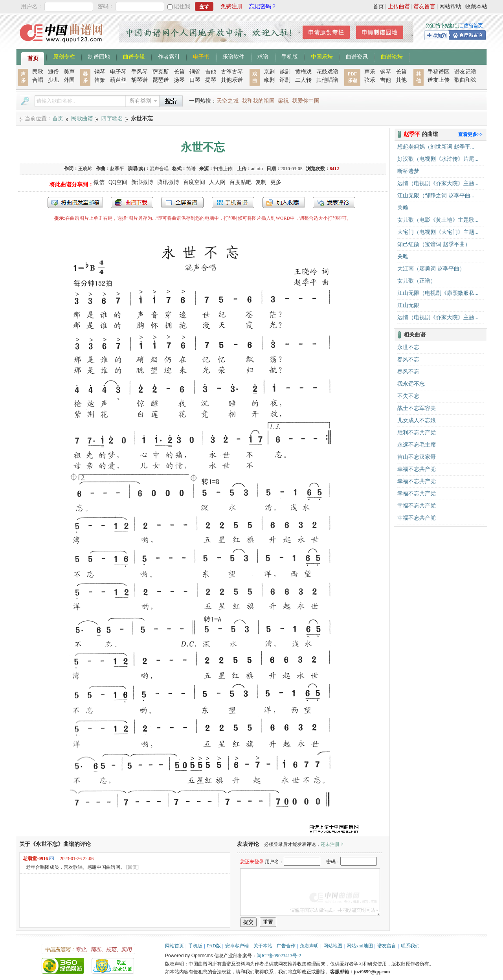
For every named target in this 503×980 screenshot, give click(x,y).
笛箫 (100, 80)
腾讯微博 (168, 182)
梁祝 (283, 101)
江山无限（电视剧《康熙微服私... (438, 293)
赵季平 (117, 169)
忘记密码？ (263, 6)
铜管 (195, 72)
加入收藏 (284, 202)
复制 (261, 182)
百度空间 (194, 182)
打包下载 (132, 202)
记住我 (182, 6)
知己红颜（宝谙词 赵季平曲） (434, 244)
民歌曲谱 (82, 119)
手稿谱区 (439, 72)
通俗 (53, 72)
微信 (99, 182)
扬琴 (179, 80)
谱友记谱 (465, 72)
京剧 (269, 72)
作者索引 (169, 56)
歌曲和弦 (465, 80)
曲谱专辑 (134, 56)
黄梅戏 (303, 72)
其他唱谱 (327, 80)
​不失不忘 (408, 396)
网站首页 (174, 946)
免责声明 (309, 946)
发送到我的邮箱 (75, 202)
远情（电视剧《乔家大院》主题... (438, 183)
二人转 (303, 80)
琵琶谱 (161, 80)
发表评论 (334, 202)
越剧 (285, 72)
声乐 (370, 72)
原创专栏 (64, 56)
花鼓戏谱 (327, 72)
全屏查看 (182, 202)
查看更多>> (470, 134)
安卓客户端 (237, 946)
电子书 (201, 56)
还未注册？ (332, 844)
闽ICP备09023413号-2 (279, 956)
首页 (378, 6)
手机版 (290, 56)
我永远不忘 (411, 384)
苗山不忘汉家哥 (417, 457)
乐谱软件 (233, 56)
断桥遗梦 (408, 171)
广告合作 (286, 946)
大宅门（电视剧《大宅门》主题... (438, 232)
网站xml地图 (360, 946)
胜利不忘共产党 (417, 433)
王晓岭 (85, 169)
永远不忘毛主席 (417, 445)
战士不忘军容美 (417, 408)
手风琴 (140, 72)
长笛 (179, 72)
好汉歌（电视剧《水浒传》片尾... (438, 159)
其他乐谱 (232, 80)
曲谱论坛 (392, 56)
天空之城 (228, 101)
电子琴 (118, 72)
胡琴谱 (140, 80)
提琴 (211, 80)
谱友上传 (439, 80)
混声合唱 (159, 169)
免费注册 (231, 6)
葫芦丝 (118, 80)
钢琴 (100, 72)
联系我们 (410, 946)
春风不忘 (408, 359)
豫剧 (269, 80)
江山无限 (408, 305)
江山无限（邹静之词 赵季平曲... (436, 196)
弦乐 (370, 80)
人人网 (217, 182)
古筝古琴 (232, 72)
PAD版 (214, 946)
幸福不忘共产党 (417, 469)
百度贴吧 (240, 182)
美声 (69, 72)
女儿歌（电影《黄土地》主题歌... (438, 220)
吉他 (211, 72)
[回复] (132, 867)
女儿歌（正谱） (417, 281)
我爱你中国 (306, 101)
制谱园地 (99, 56)
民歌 (38, 72)
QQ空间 (118, 182)
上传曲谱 (399, 6)
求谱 (263, 56)
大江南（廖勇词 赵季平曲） (431, 269)
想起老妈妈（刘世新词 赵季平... (436, 147)
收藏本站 (476, 6)
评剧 (285, 80)
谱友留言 (424, 6)
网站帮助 (450, 6)
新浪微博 (142, 182)
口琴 (195, 80)
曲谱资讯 (357, 56)
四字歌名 (112, 119)
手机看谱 (233, 202)
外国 (69, 80)
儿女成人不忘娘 (417, 420)
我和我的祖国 (258, 101)
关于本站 (263, 946)
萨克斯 (161, 72)
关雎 (403, 208)
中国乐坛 (322, 56)
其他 (401, 80)
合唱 (38, 80)
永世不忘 (408, 347)
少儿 (53, 80)
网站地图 (333, 946)
